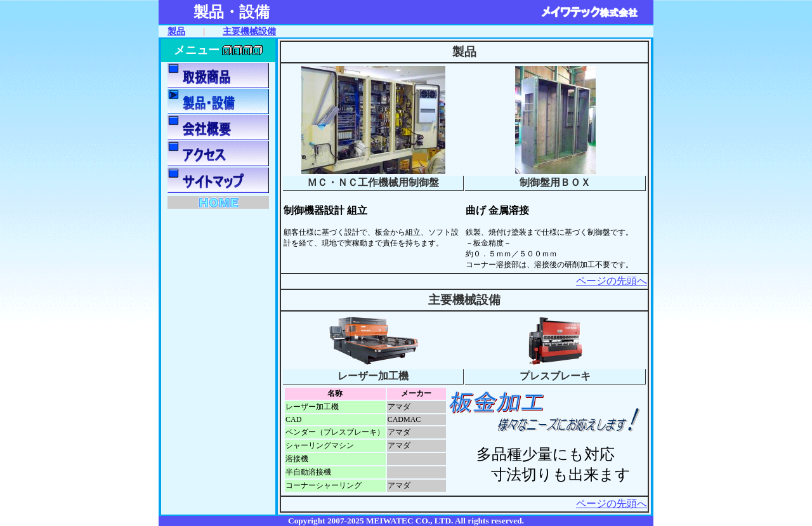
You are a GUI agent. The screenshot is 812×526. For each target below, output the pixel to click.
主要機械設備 (249, 31)
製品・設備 (232, 12)
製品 (176, 31)
